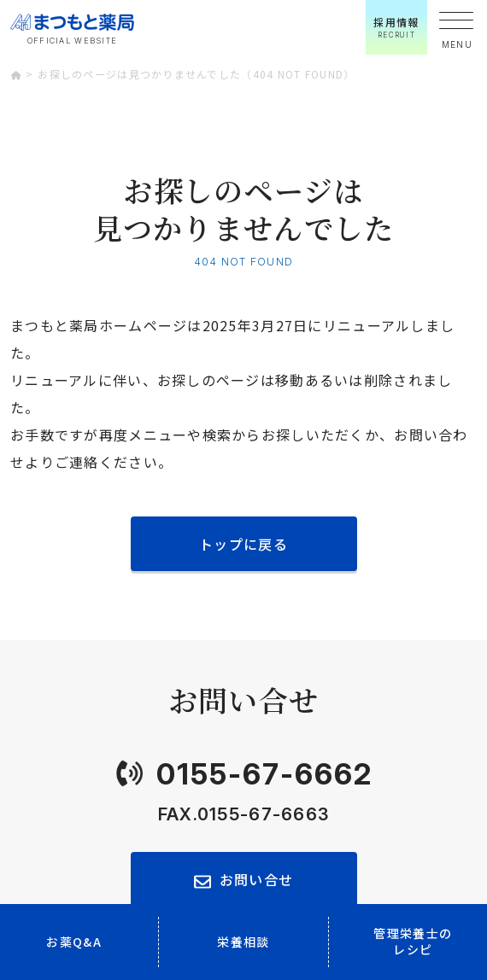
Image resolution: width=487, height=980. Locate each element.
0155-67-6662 (264, 774)
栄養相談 (243, 942)
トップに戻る (243, 544)
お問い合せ (256, 879)
